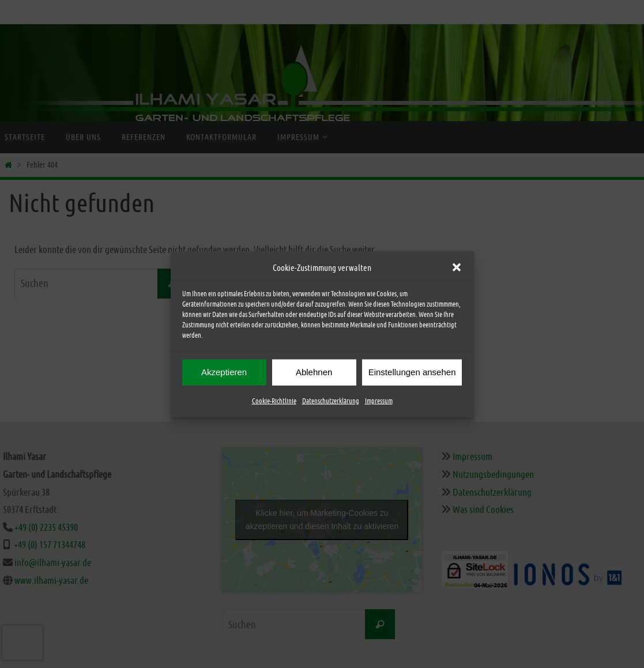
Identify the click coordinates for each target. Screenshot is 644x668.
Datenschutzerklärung (331, 401)
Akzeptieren (224, 373)
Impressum (379, 401)
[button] (457, 268)
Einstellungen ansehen (412, 373)
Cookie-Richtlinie (274, 401)
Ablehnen (314, 373)
